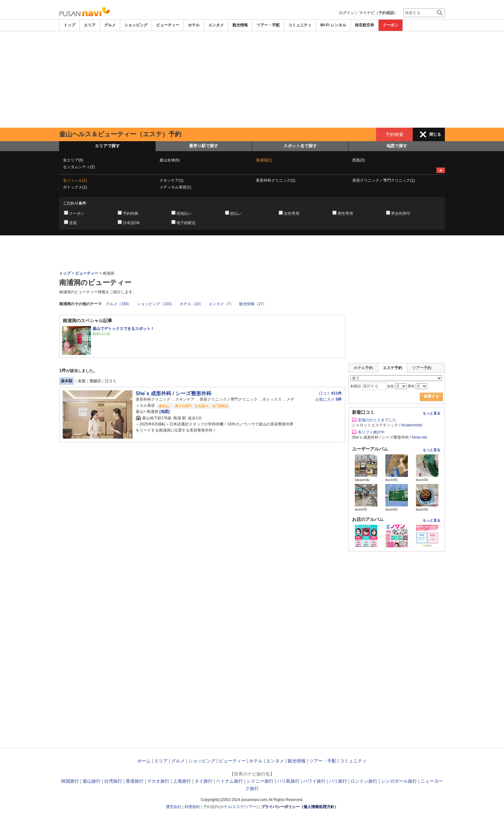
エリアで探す (107, 146)
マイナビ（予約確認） (378, 13)
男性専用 (345, 214)
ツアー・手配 (268, 25)
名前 (82, 381)
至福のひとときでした (377, 420)
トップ (69, 25)
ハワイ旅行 (314, 781)
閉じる (435, 134)
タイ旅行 (203, 781)
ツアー (251, 807)
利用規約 (192, 807)
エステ (238, 807)
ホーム (144, 761)
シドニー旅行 (260, 781)
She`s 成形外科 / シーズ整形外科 (174, 393)
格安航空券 (364, 25)
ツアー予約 (422, 368)
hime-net (420, 437)
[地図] (164, 412)
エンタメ (216, 25)
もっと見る (432, 413)
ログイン (346, 13)
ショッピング (136, 25)
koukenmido (412, 425)
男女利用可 (401, 214)
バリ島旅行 (288, 781)
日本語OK (131, 223)
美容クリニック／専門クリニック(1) (384, 180)
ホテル (194, 25)
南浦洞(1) (264, 160)
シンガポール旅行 (399, 781)
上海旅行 (182, 781)
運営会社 (174, 807)
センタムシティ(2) (79, 167)
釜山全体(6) (170, 160)
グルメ (110, 25)
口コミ (111, 381)
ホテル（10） (191, 304)
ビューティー (168, 25)
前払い (236, 214)
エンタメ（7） (221, 304)
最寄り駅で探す (204, 146)
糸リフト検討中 (371, 432)
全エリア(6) (73, 160)
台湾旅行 (113, 781)
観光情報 (240, 25)
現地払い (184, 214)
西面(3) (359, 160)
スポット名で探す (300, 146)
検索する (431, 396)
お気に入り (328, 399)
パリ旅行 (338, 781)
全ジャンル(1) (75, 180)
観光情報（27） (253, 304)
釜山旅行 (92, 781)
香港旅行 (135, 781)
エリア (90, 25)
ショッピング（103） (156, 304)
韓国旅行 (70, 781)
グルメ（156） (119, 304)
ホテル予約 (363, 368)
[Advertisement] (252, 79)
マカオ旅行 (158, 781)
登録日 (95, 381)
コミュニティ (300, 25)
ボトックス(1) (75, 187)
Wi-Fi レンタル (333, 25)
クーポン (391, 25)
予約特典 (130, 214)
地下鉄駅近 (186, 223)
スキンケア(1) (171, 180)
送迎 (73, 223)
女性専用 (292, 214)
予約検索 (394, 134)
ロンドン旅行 (364, 781)
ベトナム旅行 (230, 781)
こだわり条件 (75, 203)
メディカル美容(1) (175, 187)
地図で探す (397, 146)
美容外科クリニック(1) (276, 180)
